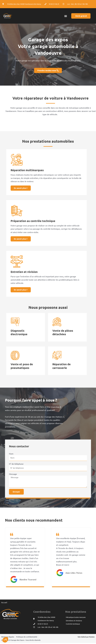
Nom (11, 454)
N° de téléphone (16, 465)
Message (13, 475)
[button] (66, 16)
